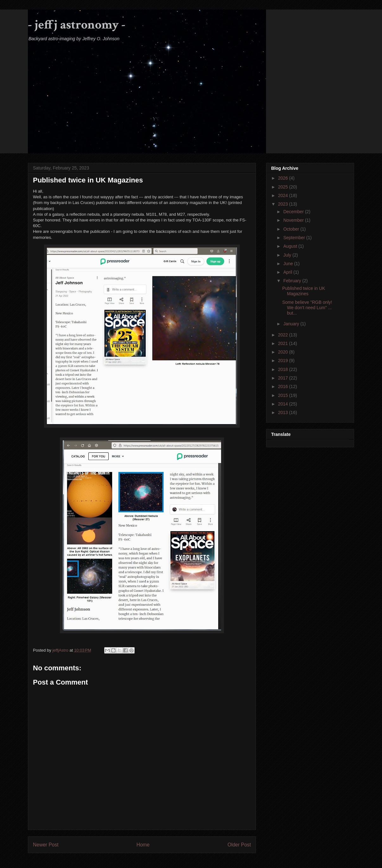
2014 (284, 404)
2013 (284, 412)
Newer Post (46, 845)
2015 (284, 395)
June (289, 264)
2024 (284, 195)
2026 (284, 178)
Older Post (239, 845)
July (288, 255)
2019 (284, 361)
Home (143, 845)
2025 (284, 187)
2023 (284, 204)
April (288, 272)
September (295, 238)
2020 (284, 352)
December (294, 212)
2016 (284, 386)
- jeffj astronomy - (77, 25)
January (292, 324)
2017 (284, 378)
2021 (284, 343)
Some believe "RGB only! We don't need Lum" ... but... (307, 308)
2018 (284, 369)
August (291, 246)
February (293, 281)
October (292, 229)
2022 (284, 335)
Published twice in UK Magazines (304, 291)
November (294, 220)
